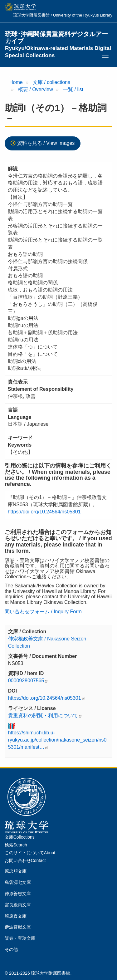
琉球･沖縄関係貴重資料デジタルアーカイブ (58, 38)
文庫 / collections (51, 82)
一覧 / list (73, 89)
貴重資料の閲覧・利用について (43, 715)
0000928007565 (26, 681)
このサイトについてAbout (30, 853)
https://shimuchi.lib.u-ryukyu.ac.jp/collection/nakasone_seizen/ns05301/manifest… (57, 740)
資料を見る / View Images (46, 143)
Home (16, 82)
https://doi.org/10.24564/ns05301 (44, 512)
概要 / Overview (36, 89)
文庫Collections (20, 837)
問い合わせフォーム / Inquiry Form (43, 612)
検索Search (16, 845)
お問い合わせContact (25, 860)
